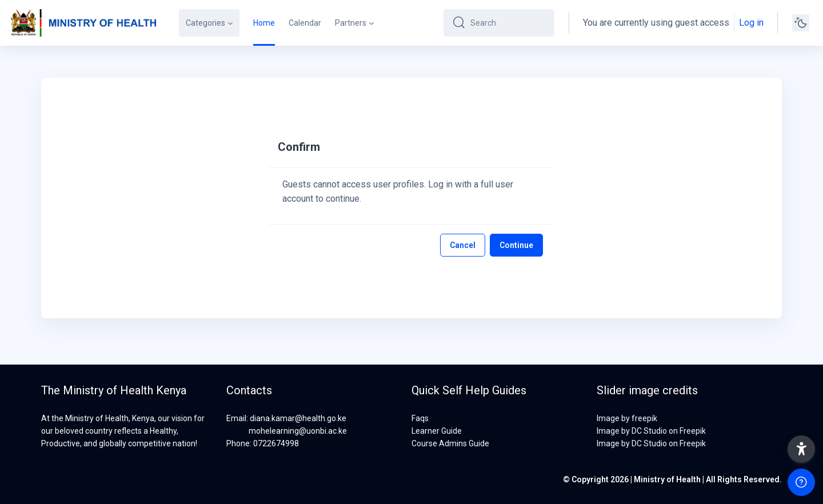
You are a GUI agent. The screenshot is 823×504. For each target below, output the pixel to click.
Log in (751, 23)
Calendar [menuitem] (305, 23)
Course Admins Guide (450, 443)
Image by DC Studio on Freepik (651, 431)
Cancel (463, 245)
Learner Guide (437, 431)
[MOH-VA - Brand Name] (83, 23)
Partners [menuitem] (351, 23)
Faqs (420, 418)
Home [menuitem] (264, 23)
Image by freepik (627, 418)
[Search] (508, 23)
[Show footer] (801, 482)
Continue (516, 245)
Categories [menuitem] (205, 23)
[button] (801, 449)
